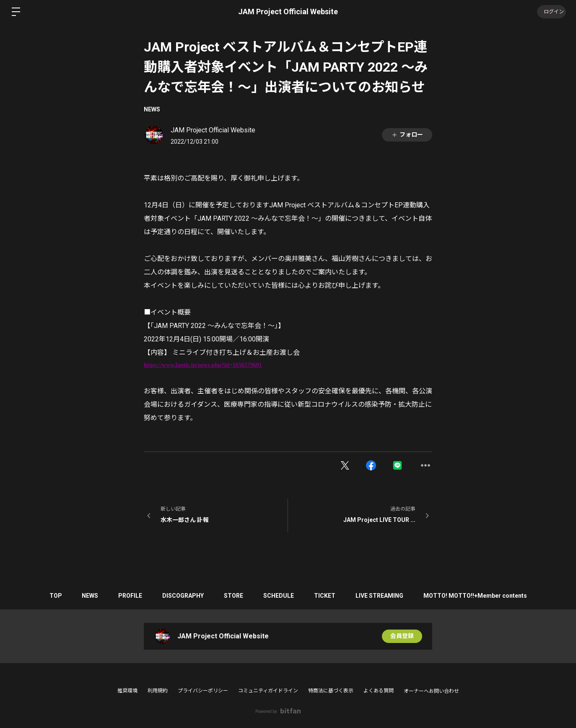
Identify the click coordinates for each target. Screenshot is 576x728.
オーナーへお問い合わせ (431, 691)
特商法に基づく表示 (331, 691)
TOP (52, 596)
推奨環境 (127, 691)
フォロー (407, 135)
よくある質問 (379, 691)
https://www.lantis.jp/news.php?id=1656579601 (203, 365)
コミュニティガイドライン (268, 691)
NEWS (152, 109)
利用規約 (158, 691)
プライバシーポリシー (203, 691)
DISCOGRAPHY (182, 596)
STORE (234, 596)
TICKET (326, 596)
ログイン (551, 12)
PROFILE (128, 596)
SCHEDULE (279, 596)
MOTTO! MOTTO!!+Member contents (479, 596)
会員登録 (402, 636)
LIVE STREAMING (382, 596)
